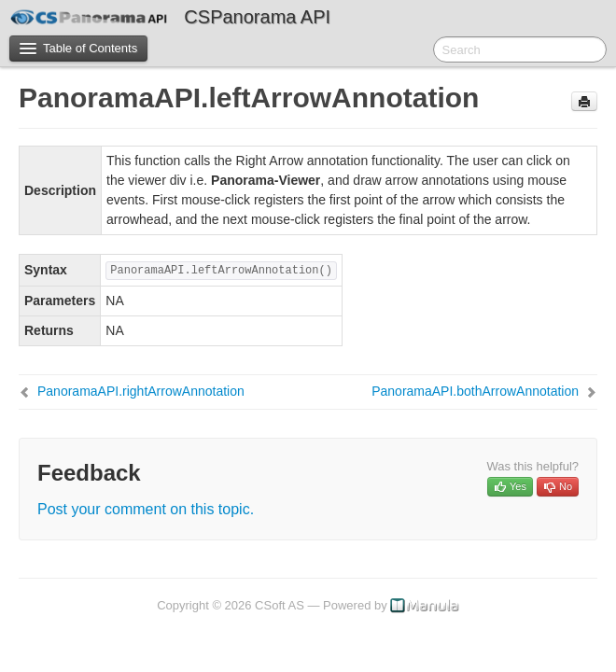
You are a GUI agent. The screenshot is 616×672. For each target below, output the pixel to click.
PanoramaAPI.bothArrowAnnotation (475, 391)
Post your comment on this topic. (146, 509)
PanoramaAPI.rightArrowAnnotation (141, 391)
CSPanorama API (257, 17)
